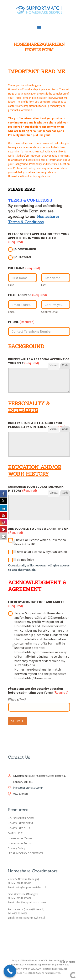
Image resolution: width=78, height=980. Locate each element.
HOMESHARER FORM (20, 823)
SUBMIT (17, 721)
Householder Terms (20, 838)
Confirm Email (50, 312)
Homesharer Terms (20, 843)
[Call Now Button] (10, 971)
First (11, 285)
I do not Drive (25, 560)
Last (44, 285)
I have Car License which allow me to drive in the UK (40, 542)
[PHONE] (39, 331)
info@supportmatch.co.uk (28, 788)
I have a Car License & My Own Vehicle (41, 552)
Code (65, 365)
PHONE (21, 322)
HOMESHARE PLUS (19, 828)
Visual (53, 365)
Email (11, 312)
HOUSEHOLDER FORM (21, 818)
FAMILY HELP (15, 833)
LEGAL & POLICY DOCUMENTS (25, 853)
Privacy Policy (17, 848)
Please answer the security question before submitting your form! (38, 691)
